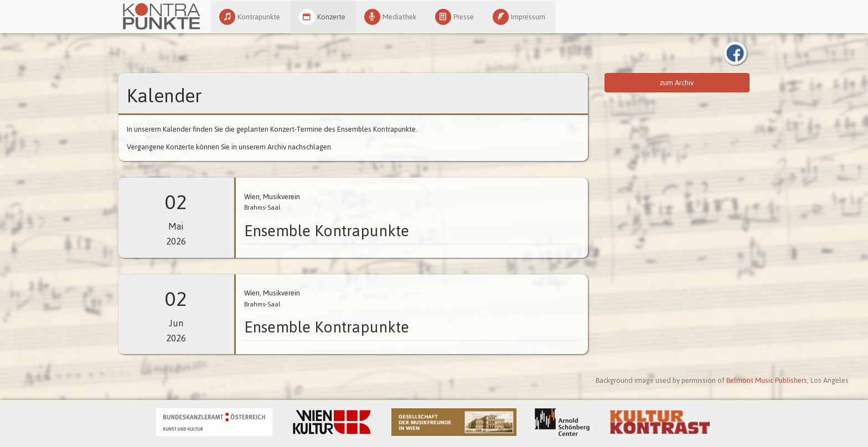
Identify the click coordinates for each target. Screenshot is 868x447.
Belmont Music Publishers (767, 380)
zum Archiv (677, 83)
